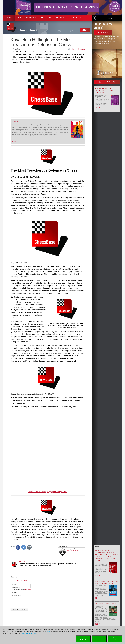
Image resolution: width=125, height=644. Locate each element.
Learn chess (75, 18)
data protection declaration (29, 633)
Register (28, 590)
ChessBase (24, 562)
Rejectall (99, 639)
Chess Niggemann (72, 551)
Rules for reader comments (19, 580)
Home (20, 18)
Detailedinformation (83, 639)
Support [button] (61, 18)
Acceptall (115, 639)
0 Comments (81, 49)
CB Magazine (47, 18)
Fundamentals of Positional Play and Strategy (104, 91)
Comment (14, 592)
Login (109, 18)
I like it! (73, 49)
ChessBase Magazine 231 (106, 604)
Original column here (37, 492)
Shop (9, 18)
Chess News (27, 30)
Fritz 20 (15, 122)
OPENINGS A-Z (32, 18)
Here (48, 631)
